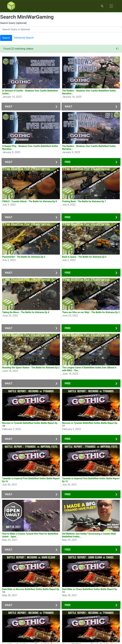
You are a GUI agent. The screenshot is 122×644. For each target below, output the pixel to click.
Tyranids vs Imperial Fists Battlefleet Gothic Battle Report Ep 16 (31, 480)
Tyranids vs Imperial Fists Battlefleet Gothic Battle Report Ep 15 (91, 480)
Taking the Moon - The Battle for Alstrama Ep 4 (26, 312)
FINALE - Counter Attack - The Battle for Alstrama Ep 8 (29, 201)
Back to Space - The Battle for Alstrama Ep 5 (84, 257)
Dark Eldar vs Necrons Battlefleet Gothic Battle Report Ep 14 (31, 591)
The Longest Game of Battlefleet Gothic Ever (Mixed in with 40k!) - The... (89, 369)
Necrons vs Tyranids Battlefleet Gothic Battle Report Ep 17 (90, 424)
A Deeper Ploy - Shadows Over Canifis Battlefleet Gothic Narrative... (30, 148)
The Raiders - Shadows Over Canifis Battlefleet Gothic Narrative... (89, 92)
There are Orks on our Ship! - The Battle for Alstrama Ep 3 (91, 312)
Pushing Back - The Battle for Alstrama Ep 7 (84, 201)
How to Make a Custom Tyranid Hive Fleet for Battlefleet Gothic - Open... (30, 535)
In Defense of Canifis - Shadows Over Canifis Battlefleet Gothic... (30, 92)
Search (6, 38)
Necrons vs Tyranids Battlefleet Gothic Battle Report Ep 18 (30, 424)
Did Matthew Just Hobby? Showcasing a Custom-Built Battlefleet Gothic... (89, 535)
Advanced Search (24, 38)
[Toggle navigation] (111, 6)
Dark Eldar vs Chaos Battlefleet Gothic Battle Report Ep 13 (90, 591)
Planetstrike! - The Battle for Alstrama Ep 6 (24, 257)
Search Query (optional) (13, 23)
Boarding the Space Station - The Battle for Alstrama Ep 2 (31, 368)
